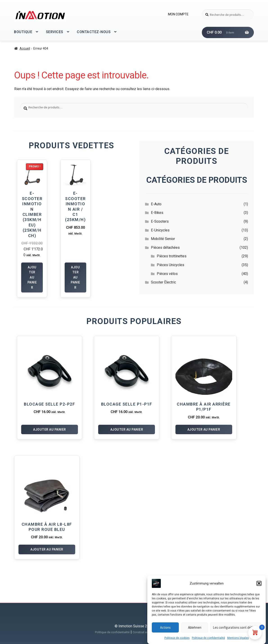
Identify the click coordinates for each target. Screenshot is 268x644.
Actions (165, 627)
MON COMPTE (178, 14)
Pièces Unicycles (170, 265)
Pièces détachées (165, 248)
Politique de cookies (177, 638)
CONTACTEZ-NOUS (94, 32)
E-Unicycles (160, 230)
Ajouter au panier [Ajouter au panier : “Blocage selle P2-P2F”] (50, 429)
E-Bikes (157, 213)
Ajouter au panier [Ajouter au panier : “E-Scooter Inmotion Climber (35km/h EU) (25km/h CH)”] (32, 277)
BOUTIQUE (23, 32)
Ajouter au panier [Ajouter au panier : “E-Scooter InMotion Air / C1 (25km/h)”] (75, 277)
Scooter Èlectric (163, 282)
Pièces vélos (167, 274)
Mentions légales (238, 638)
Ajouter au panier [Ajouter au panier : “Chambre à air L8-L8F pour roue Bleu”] (47, 549)
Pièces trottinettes (172, 256)
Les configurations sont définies (236, 627)
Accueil (25, 48)
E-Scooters (160, 221)
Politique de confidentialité (208, 638)
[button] (259, 583)
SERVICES (55, 32)
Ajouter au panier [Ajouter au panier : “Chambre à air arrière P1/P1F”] (204, 429)
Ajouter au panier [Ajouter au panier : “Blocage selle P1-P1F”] (127, 429)
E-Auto (156, 204)
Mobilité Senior (163, 239)
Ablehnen (195, 627)
